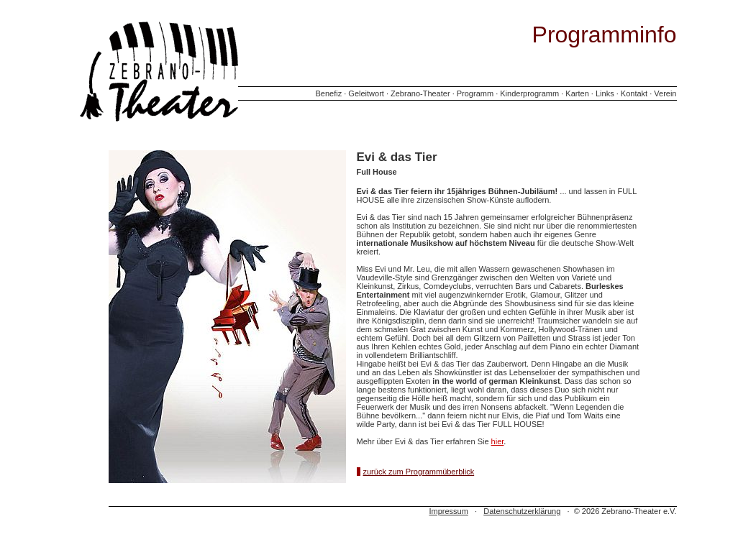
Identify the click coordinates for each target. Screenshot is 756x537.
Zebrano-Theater (420, 93)
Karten (577, 93)
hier (498, 441)
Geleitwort (366, 93)
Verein (665, 93)
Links (605, 93)
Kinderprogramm (529, 93)
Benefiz (328, 93)
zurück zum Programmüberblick (419, 472)
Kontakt (634, 93)
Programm (475, 93)
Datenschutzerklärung (522, 511)
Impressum (448, 511)
